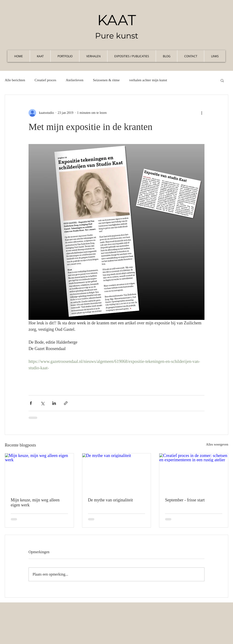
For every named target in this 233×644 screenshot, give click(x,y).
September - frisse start (185, 500)
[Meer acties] (202, 113)
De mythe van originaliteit (110, 500)
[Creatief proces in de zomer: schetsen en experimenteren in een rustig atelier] (194, 473)
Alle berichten (15, 80)
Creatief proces (45, 80)
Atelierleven (75, 80)
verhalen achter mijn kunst (148, 80)
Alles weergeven (217, 445)
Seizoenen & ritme (106, 80)
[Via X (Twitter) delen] (42, 403)
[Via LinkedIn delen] (54, 403)
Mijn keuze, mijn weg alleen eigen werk (35, 502)
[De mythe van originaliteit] (117, 473)
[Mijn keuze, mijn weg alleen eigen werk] (39, 473)
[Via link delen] (66, 403)
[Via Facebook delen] (31, 403)
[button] (222, 80)
